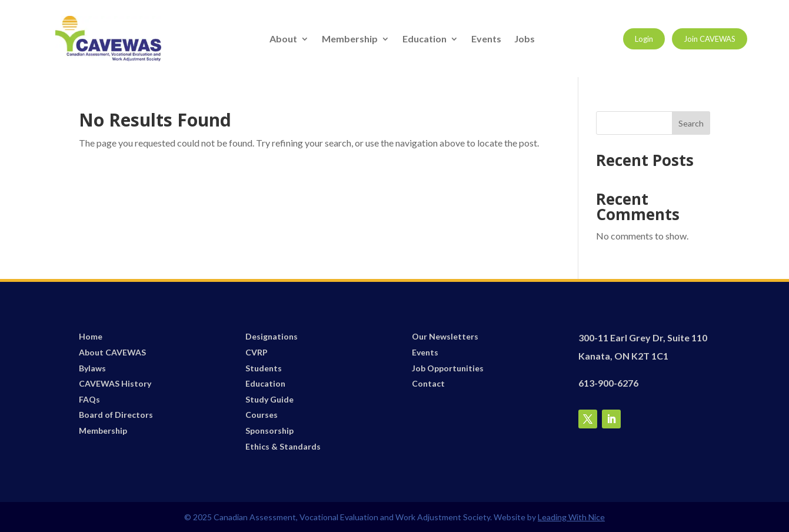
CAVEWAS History (115, 383)
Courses (262, 415)
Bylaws (92, 368)
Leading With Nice (571, 517)
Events (486, 39)
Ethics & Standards (283, 446)
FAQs (89, 399)
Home (91, 336)
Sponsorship (269, 430)
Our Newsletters (445, 336)
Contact (428, 383)
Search (691, 123)
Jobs (525, 39)
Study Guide (269, 399)
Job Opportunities (448, 368)
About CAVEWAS (112, 352)
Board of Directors (116, 415)
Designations (272, 336)
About (283, 39)
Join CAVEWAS (710, 39)
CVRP (257, 352)
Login (644, 39)
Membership (350, 39)
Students (264, 368)
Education (425, 39)
